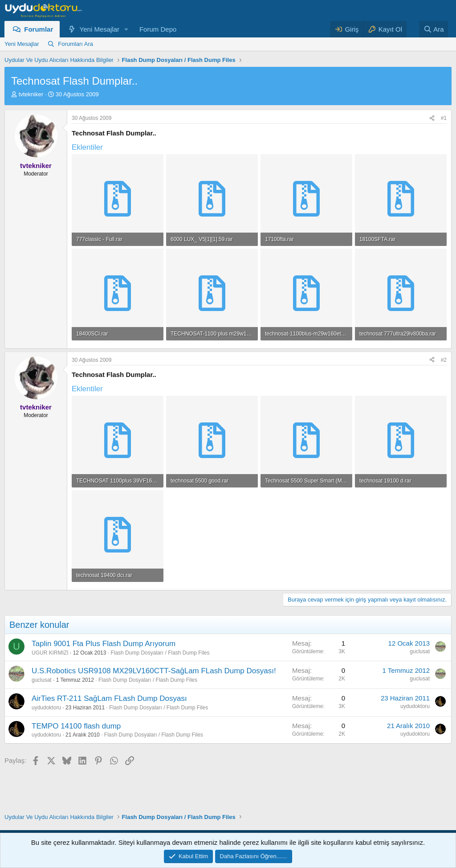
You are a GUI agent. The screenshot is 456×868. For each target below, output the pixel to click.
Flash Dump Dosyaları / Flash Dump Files (160, 653)
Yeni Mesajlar (100, 29)
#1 (444, 118)
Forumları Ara (75, 44)
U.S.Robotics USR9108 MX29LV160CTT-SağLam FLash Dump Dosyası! (154, 671)
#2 (444, 360)
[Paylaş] (432, 118)
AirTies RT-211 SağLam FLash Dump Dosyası (109, 698)
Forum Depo (158, 29)
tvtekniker (31, 94)
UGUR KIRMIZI (50, 653)
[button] (126, 29)
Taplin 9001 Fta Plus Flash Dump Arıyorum (104, 644)
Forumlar (39, 29)
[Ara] (434, 29)
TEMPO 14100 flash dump (76, 726)
